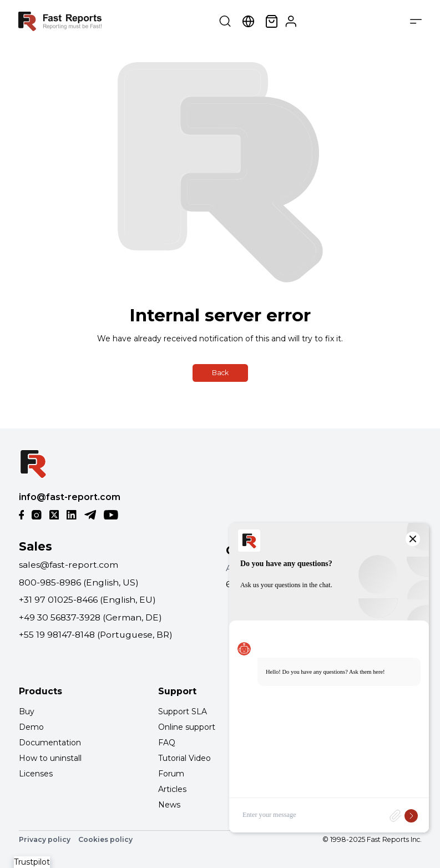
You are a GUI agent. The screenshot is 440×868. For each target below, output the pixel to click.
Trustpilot (32, 862)
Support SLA (183, 711)
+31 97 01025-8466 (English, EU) (87, 600)
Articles (172, 789)
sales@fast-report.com (69, 565)
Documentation (50, 743)
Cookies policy (105, 839)
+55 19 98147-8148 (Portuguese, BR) (96, 635)
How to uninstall (50, 758)
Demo (31, 727)
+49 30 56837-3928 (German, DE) (90, 617)
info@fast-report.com (70, 497)
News (169, 805)
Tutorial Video (184, 758)
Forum (171, 774)
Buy (27, 711)
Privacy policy (45, 839)
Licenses (36, 774)
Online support (187, 727)
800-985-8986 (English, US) (79, 582)
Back (220, 373)
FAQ (167, 743)
